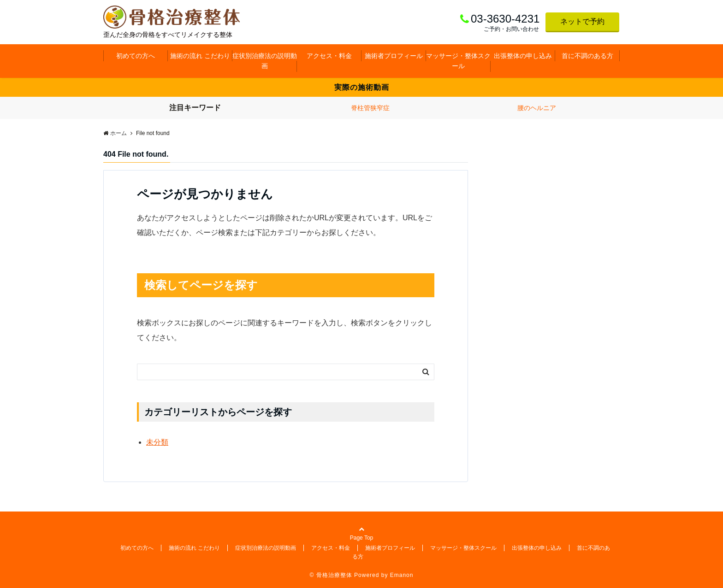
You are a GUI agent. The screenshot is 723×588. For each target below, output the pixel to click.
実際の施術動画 (362, 87)
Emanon (402, 575)
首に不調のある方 (587, 56)
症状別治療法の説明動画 (265, 61)
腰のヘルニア (537, 108)
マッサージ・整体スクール (458, 61)
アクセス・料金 (329, 56)
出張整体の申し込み (523, 56)
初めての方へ (136, 56)
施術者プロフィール (394, 56)
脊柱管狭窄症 (370, 108)
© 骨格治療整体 (331, 575)
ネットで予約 (582, 21)
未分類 (157, 442)
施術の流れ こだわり (200, 56)
